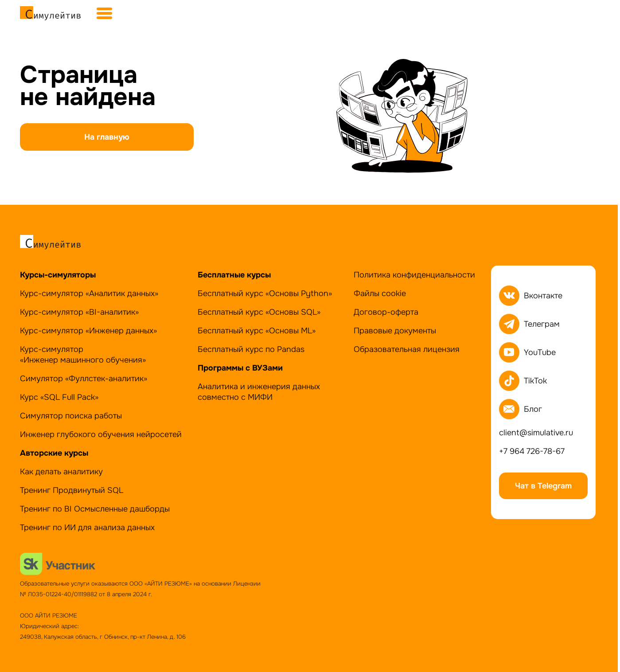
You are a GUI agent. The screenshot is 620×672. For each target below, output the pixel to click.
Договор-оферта (386, 312)
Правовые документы (395, 331)
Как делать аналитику (61, 472)
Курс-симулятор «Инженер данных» (88, 331)
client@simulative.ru (536, 433)
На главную (107, 137)
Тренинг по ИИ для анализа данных (87, 527)
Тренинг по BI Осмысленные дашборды (95, 509)
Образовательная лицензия (407, 349)
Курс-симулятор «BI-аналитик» (79, 312)
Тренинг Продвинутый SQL (72, 490)
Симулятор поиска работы (71, 416)
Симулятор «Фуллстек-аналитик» (84, 379)
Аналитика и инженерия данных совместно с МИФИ (259, 392)
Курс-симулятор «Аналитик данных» (89, 293)
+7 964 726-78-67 (532, 451)
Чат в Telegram (543, 486)
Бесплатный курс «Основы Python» (265, 293)
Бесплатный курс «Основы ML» (257, 331)
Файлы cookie (380, 293)
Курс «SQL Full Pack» (59, 397)
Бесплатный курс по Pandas (251, 349)
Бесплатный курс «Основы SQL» (259, 312)
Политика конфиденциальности (414, 275)
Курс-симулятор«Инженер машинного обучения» (83, 355)
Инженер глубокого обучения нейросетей (101, 434)
